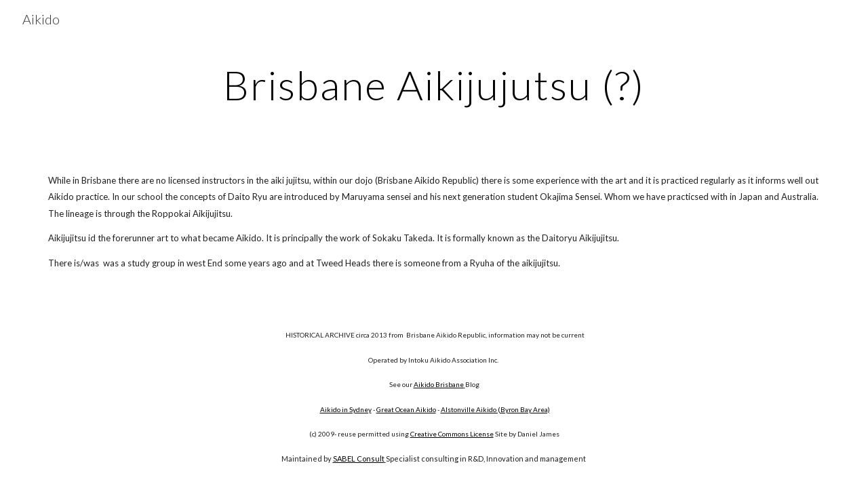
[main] (434, 85)
